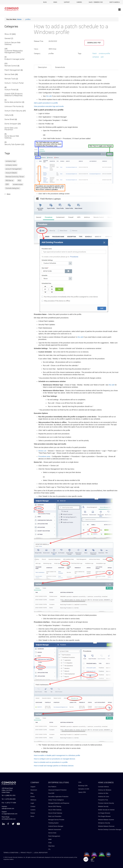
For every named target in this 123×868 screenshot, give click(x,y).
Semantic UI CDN (84, 789)
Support (33, 787)
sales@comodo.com (8, 809)
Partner (33, 813)
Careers (33, 810)
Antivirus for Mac (103, 793)
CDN (80, 782)
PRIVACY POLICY (26, 853)
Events (33, 797)
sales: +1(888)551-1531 (96, 2)
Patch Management (12, 70)
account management (13, 169)
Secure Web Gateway (55, 810)
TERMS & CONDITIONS (11, 853)
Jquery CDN (82, 792)
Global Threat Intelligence (56, 800)
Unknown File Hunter (13, 106)
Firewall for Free (103, 800)
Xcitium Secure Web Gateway (12, 43)
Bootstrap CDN (83, 786)
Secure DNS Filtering (55, 806)
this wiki (49, 96)
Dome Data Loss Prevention (11, 129)
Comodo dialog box (12, 188)
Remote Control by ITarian (15, 177)
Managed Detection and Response (59, 803)
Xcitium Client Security (14, 111)
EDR (7, 184)
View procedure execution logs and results (49, 106)
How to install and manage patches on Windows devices (54, 766)
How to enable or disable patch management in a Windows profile (57, 755)
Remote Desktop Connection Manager (110, 830)
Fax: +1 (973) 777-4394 (9, 803)
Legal (32, 803)
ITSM (50, 843)
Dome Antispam (11, 124)
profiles (28, 19)
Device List (42, 451)
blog (45, 2)
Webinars (33, 800)
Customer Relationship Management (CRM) (14, 52)
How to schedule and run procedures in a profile (51, 762)
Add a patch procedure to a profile (46, 103)
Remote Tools (10, 79)
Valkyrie (8, 115)
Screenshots (60, 67)
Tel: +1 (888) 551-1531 (9, 795)
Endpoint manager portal (14, 59)
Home (19, 19)
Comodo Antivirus (103, 787)
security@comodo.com (9, 819)
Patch (95, 53)
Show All (8, 34)
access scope (18, 184)
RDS (19, 180)
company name (11, 165)
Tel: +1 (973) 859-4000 (9, 799)
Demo (32, 816)
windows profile (104, 53)
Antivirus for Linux (104, 797)
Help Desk (51, 846)
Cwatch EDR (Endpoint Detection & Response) (14, 95)
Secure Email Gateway (55, 813)
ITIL (49, 849)
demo (55, 2)
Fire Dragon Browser (104, 816)
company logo (11, 161)
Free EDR (51, 793)
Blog (32, 793)
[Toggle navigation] (119, 10)
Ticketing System (53, 823)
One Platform (52, 787)
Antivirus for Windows (105, 790)
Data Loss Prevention (55, 816)
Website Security (103, 806)
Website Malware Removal (106, 826)
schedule (96, 57)
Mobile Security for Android (106, 810)
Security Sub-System (13, 144)
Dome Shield (10, 119)
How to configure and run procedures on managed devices (55, 759)
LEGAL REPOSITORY (41, 853)
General (8, 38)
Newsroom (34, 790)
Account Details (11, 173)
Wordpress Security (104, 823)
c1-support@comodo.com (10, 814)
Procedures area (44, 456)
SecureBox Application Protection (58, 797)
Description (42, 67)
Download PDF (94, 43)
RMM (50, 839)
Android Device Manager (56, 826)
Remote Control (11, 66)
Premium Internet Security (106, 803)
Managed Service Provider (56, 820)
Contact (33, 806)
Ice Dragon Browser (104, 813)
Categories (11, 27)
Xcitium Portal (10, 90)
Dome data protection (13, 102)
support (67, 2)
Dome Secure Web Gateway (12, 137)
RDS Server (10, 180)
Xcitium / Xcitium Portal (14, 83)
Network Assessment (55, 830)
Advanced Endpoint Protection (57, 790)
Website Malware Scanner (106, 820)
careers (79, 2)
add (102, 57)
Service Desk (10, 74)
